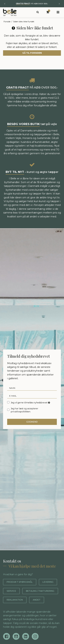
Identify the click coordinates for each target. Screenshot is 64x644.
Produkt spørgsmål (22, 582)
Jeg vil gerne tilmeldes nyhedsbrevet (30, 402)
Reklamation (16, 609)
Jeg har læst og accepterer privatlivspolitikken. (24, 410)
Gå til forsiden (32, 53)
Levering (13, 591)
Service (35, 591)
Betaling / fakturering (24, 600)
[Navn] (32, 388)
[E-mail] (32, 396)
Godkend (32, 422)
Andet (40, 609)
